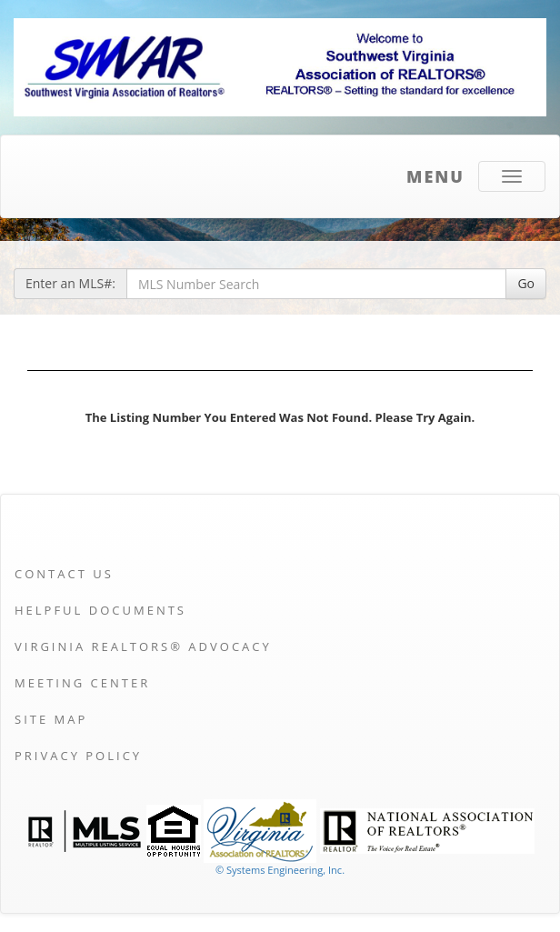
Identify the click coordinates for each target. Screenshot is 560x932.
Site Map (51, 719)
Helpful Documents (100, 610)
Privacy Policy (78, 756)
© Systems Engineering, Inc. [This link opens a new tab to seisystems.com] (280, 870)
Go (526, 283)
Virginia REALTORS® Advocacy (143, 646)
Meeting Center (82, 683)
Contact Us (64, 574)
